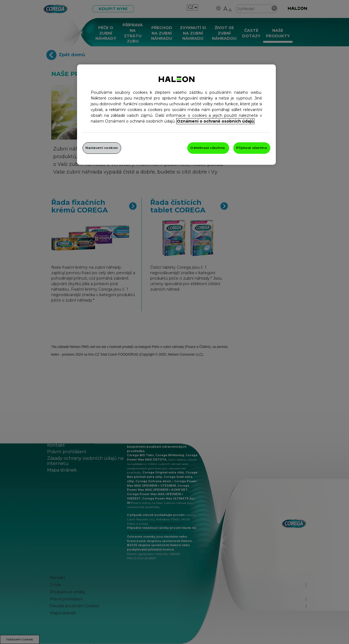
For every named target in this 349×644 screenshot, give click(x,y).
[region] (176, 115)
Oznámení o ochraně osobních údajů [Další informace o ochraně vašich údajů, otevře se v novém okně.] (215, 121)
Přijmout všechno (252, 148)
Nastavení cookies (102, 148)
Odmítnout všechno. (208, 148)
